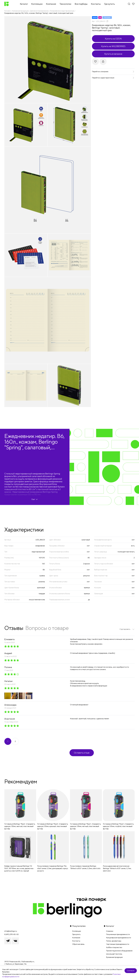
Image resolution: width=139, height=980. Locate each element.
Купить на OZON (113, 39)
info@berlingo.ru (11, 931)
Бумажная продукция (20, 11)
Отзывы (14, 628)
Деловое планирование (39, 11)
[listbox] (127, 629)
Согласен (131, 971)
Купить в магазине (113, 54)
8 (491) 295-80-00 (12, 934)
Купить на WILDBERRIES (113, 46)
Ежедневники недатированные (62, 11)
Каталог (8, 11)
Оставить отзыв (82, 753)
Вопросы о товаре (47, 628)
